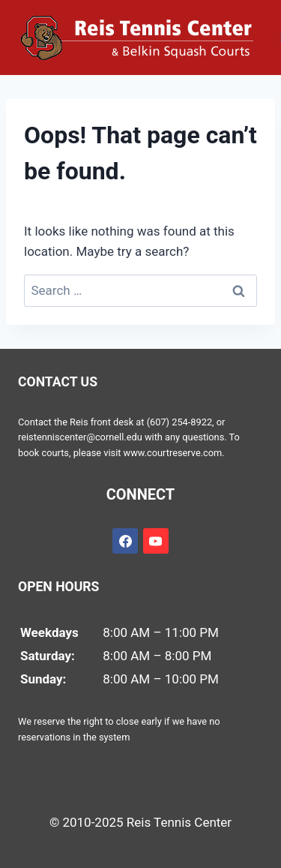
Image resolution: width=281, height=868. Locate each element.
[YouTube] (156, 541)
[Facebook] (125, 541)
